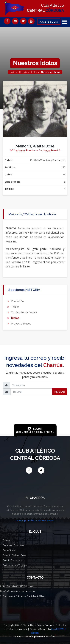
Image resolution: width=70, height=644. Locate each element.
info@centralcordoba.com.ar (19, 591)
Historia (23, 72)
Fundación (17, 301)
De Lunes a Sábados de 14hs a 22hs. (24, 596)
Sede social (9, 550)
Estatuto (7, 540)
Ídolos (34, 72)
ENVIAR (60, 392)
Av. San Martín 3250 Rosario (18, 586)
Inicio (12, 72)
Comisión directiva (13, 545)
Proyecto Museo (21, 323)
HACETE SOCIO (49, 22)
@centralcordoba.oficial (35, 432)
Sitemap (21, 520)
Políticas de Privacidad (41, 520)
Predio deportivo (12, 560)
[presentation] (35, 415)
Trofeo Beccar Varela (24, 312)
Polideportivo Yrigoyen (16, 565)
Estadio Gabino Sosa (15, 555)
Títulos (15, 307)
